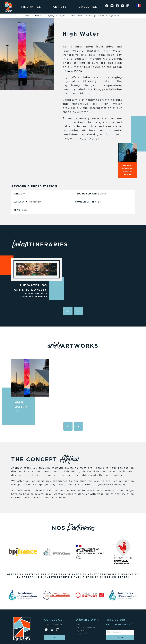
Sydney (51, 16)
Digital (62, 16)
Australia (39, 16)
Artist (27, 16)
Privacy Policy (82, 634)
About (78, 624)
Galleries (88, 7)
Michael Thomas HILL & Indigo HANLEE (87, 16)
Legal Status (81, 631)
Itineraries (30, 7)
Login (55, 637)
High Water (114, 16)
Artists (60, 7)
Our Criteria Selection (85, 628)
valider (120, 638)
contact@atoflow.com (53, 624)
